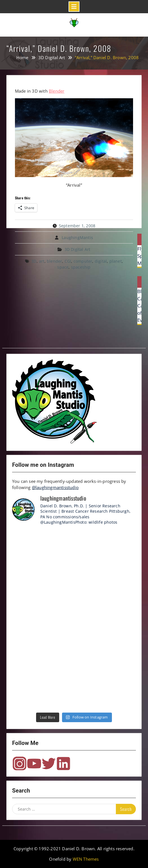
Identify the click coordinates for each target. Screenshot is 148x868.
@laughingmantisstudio (55, 487)
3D (34, 261)
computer (83, 261)
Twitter (49, 764)
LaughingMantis (77, 237)
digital (101, 261)
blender (54, 261)
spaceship (81, 267)
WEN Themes (86, 859)
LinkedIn (63, 764)
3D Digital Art (78, 249)
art (42, 261)
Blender (57, 91)
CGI (68, 261)
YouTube (34, 764)
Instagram (19, 764)
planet (116, 261)
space (63, 267)
